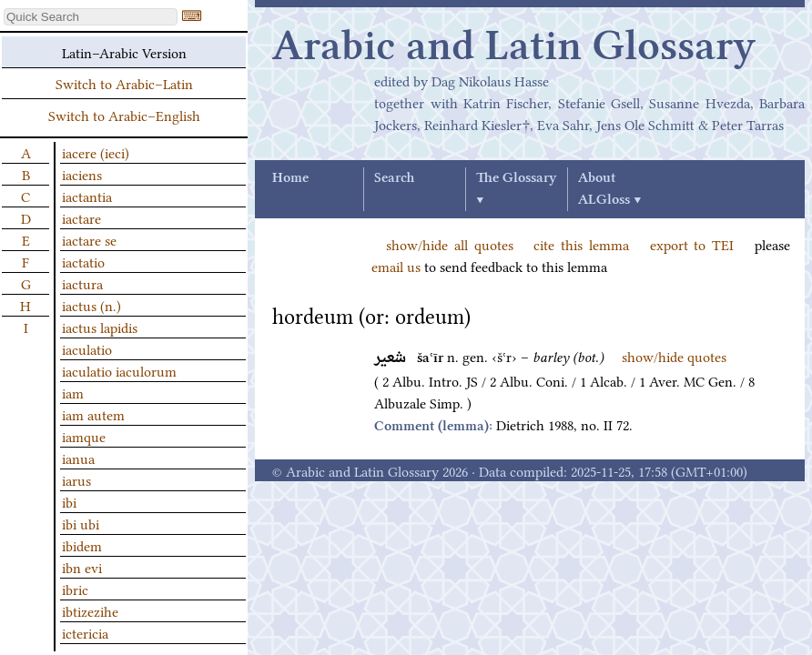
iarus (76, 479)
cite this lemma (581, 244)
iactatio (83, 261)
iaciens (82, 174)
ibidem (82, 545)
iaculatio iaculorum (119, 370)
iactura (82, 283)
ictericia (85, 632)
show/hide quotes (674, 356)
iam (73, 392)
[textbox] (91, 17)
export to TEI (692, 244)
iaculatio (87, 348)
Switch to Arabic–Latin (124, 83)
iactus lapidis (100, 327)
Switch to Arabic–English (124, 115)
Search (394, 178)
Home (290, 178)
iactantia (87, 196)
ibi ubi (81, 523)
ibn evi (82, 567)
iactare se (89, 239)
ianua (78, 458)
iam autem (93, 414)
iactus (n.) (91, 305)
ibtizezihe (90, 610)
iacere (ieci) (96, 152)
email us (396, 266)
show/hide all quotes (450, 244)
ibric (75, 589)
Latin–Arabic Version (124, 52)
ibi (69, 501)
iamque (84, 436)
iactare (81, 217)
